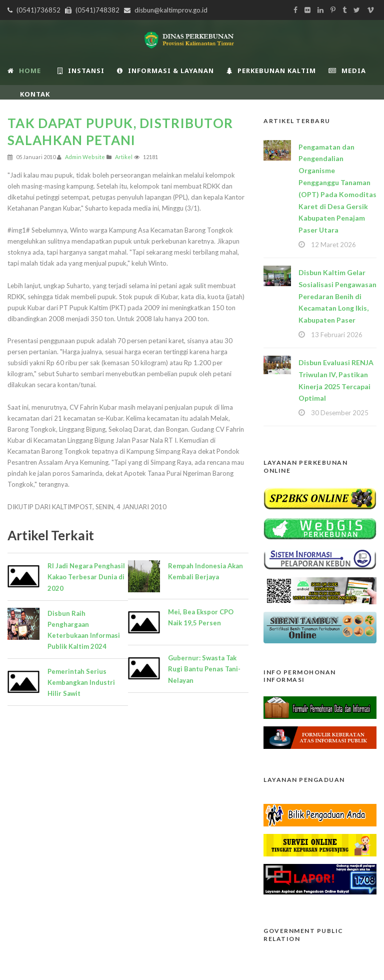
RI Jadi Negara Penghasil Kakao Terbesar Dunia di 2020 (86, 577)
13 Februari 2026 (337, 335)
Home (24, 71)
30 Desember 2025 (340, 413)
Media (347, 71)
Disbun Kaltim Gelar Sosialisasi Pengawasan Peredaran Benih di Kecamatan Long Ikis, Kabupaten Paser (337, 296)
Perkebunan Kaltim (271, 71)
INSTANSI (81, 71)
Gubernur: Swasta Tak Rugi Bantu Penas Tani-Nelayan (204, 669)
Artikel (124, 157)
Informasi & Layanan (165, 71)
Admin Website (85, 157)
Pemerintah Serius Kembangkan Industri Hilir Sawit (81, 682)
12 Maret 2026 (333, 245)
